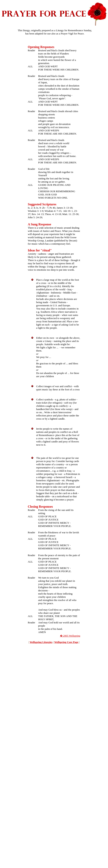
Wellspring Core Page (66, 642)
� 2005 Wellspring (70, 636)
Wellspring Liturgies (41, 642)
